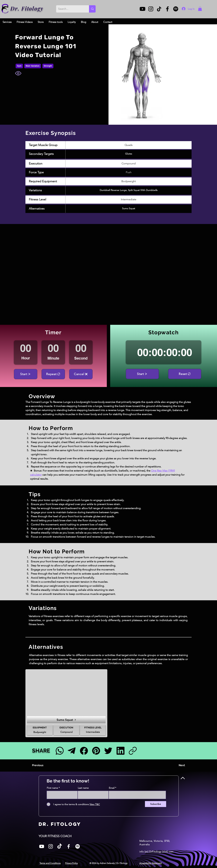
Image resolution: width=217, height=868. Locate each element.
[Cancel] (81, 374)
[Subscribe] (156, 804)
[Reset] (185, 374)
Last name (83, 788)
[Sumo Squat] (66, 720)
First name (52, 788)
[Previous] (43, 765)
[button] (200, 9)
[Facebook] (167, 9)
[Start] (26, 374)
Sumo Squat (129, 208)
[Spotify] (176, 9)
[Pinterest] (96, 751)
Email (112, 788)
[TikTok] (159, 9)
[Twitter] (108, 751)
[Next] (176, 765)
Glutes (129, 154)
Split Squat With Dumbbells (143, 190)
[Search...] (70, 9)
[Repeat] (53, 374)
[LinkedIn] (120, 751)
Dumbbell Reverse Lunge (113, 190)
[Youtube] (142, 9)
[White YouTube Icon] (42, 846)
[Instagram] (151, 9)
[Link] (133, 751)
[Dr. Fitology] (5, 9)
